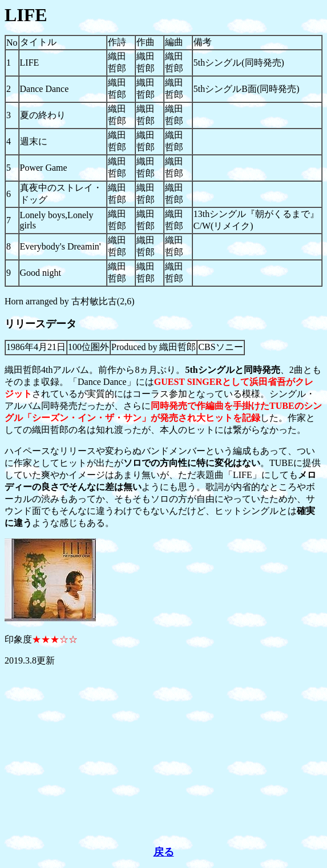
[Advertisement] (163, 756)
